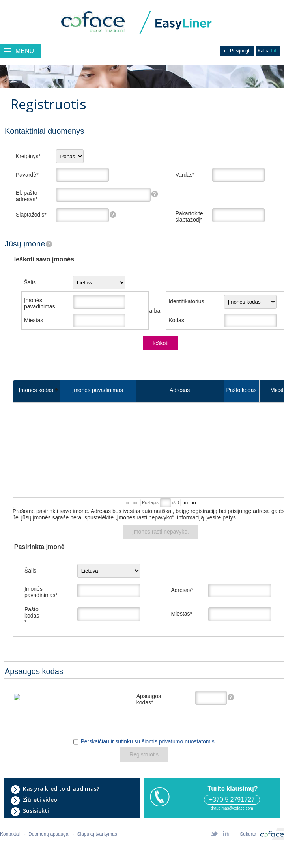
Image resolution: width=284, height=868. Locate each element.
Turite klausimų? (232, 789)
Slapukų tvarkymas (97, 834)
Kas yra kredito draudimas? (55, 789)
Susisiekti (30, 811)
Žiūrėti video (34, 800)
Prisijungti (236, 51)
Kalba (267, 51)
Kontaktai (10, 834)
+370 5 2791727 (232, 800)
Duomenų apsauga (48, 834)
